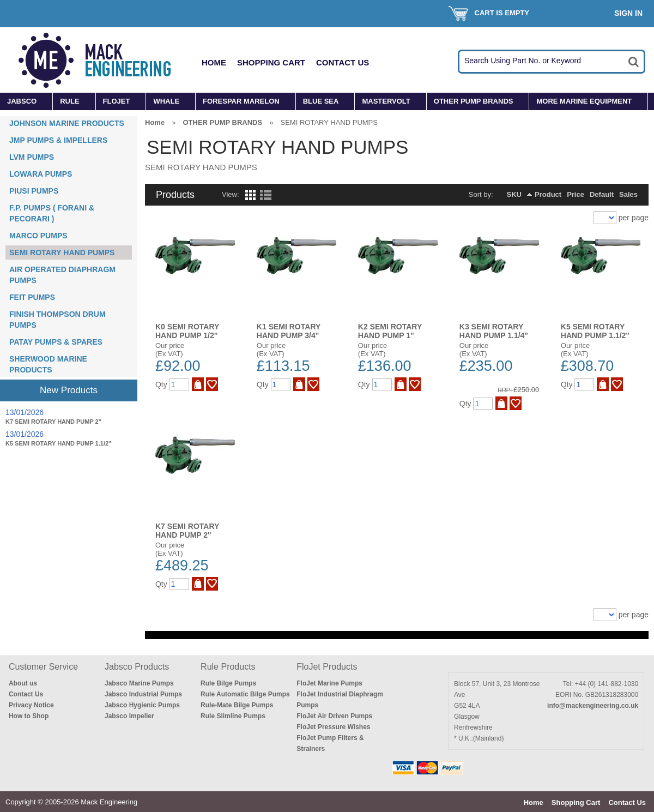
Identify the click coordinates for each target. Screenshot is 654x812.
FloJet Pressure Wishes (333, 727)
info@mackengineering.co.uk (593, 706)
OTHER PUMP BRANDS (474, 101)
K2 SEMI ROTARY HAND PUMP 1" (390, 331)
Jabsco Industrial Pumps (143, 694)
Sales (628, 194)
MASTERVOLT (386, 101)
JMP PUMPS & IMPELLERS (58, 140)
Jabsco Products (137, 667)
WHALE (166, 101)
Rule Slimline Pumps (233, 716)
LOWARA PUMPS (41, 174)
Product (548, 194)
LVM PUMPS (32, 157)
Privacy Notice (31, 705)
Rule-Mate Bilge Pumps (237, 705)
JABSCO (22, 101)
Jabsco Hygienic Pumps (142, 705)
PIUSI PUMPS (34, 191)
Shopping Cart (271, 62)
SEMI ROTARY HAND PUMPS (62, 252)
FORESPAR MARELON (241, 101)
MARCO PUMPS (38, 236)
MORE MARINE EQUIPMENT (584, 101)
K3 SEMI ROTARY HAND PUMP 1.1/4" (494, 331)
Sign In (628, 13)
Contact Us (343, 62)
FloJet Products (327, 667)
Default (602, 194)
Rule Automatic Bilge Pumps (245, 694)
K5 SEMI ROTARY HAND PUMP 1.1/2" (58, 443)
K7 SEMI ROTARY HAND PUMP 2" (53, 422)
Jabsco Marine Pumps (139, 683)
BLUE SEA (321, 101)
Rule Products (228, 667)
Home (214, 62)
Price (576, 194)
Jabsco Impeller (129, 716)
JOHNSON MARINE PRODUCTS (67, 123)
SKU (514, 194)
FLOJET (117, 101)
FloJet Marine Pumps (329, 683)
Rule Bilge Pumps (228, 683)
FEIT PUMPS (32, 297)
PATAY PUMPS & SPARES (56, 342)
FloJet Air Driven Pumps (334, 716)
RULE (69, 101)
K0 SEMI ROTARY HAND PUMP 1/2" (187, 331)
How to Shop (29, 716)
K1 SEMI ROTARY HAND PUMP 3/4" (289, 331)
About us (23, 683)
